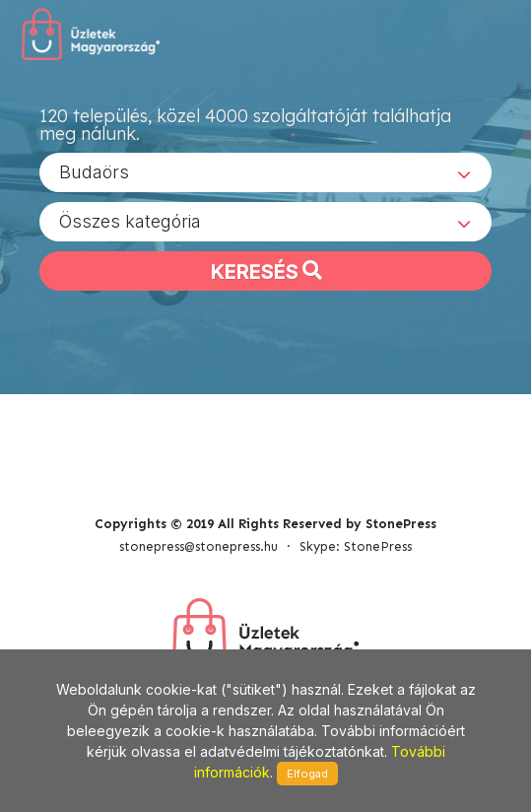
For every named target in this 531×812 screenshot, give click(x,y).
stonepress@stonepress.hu (199, 546)
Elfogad (307, 774)
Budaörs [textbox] (94, 172)
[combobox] (265, 172)
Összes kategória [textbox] (130, 221)
